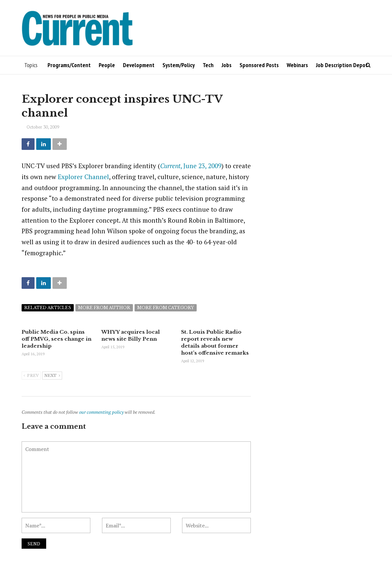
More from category (166, 308)
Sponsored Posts (259, 65)
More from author (104, 308)
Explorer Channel (83, 177)
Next (52, 376)
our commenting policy (101, 412)
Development (139, 65)
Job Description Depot (342, 65)
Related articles (48, 308)
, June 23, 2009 (191, 166)
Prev (31, 376)
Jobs (227, 65)
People (107, 65)
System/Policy (179, 65)
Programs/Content (69, 65)
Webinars (297, 65)
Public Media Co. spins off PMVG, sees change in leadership (56, 339)
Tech (208, 65)
